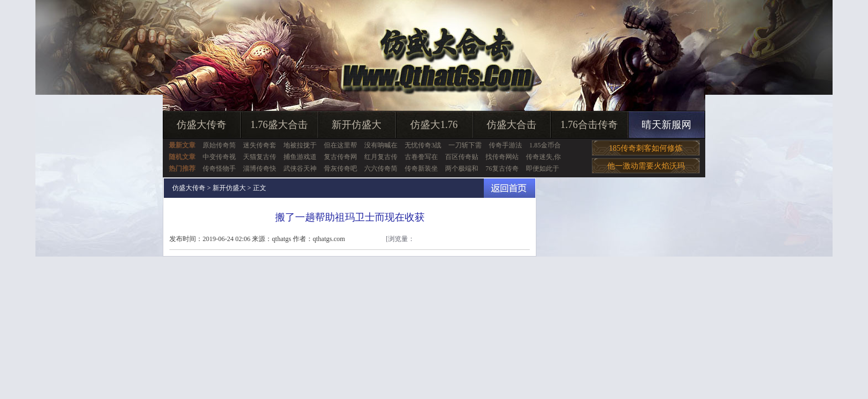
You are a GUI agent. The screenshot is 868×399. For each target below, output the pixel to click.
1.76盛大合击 (279, 125)
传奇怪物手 (219, 168)
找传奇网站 (502, 157)
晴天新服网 (666, 125)
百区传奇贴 (462, 157)
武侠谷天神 (300, 168)
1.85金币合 (545, 145)
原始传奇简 (219, 145)
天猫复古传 (260, 157)
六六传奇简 (381, 168)
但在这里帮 (340, 145)
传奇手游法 (505, 145)
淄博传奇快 (260, 168)
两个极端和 (462, 168)
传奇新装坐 (421, 168)
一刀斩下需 (465, 145)
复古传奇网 (340, 157)
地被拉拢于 (300, 145)
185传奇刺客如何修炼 (646, 148)
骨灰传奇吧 (340, 168)
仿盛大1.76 (434, 125)
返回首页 (510, 188)
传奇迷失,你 (543, 157)
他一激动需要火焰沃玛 (646, 166)
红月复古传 (381, 157)
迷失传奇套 (260, 145)
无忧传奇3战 (423, 145)
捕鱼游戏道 (300, 157)
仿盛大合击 (512, 125)
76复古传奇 (502, 168)
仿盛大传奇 (201, 125)
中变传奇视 (219, 157)
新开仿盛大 (356, 125)
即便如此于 (542, 168)
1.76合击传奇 (589, 125)
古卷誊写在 (421, 157)
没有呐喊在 (381, 145)
